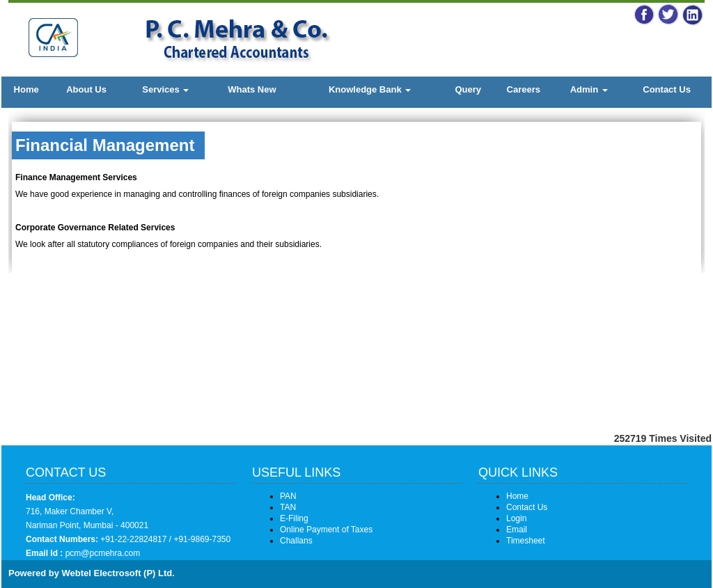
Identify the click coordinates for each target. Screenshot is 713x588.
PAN (288, 496)
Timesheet (526, 541)
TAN (288, 507)
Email (517, 530)
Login (516, 518)
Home (26, 89)
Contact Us (667, 89)
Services (165, 89)
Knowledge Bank (370, 89)
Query (468, 89)
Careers (524, 89)
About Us (86, 89)
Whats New (252, 89)
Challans (296, 541)
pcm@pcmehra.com (101, 553)
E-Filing (294, 518)
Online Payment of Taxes (326, 530)
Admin (589, 89)
